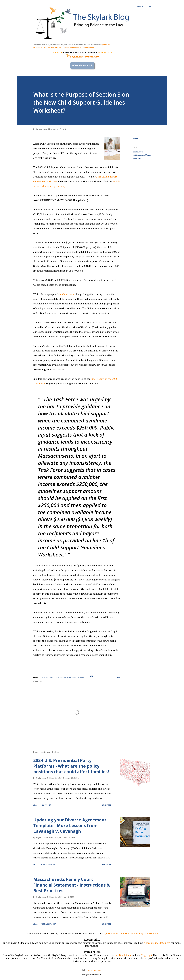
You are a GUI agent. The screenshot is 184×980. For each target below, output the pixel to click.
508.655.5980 (92, 57)
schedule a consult (82, 65)
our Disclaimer (123, 955)
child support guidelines (142, 155)
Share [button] (136, 138)
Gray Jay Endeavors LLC (52, 47)
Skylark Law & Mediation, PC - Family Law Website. (130, 933)
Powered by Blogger (92, 970)
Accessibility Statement (157, 943)
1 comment (46, 805)
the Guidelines (66, 294)
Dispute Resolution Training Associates (80, 47)
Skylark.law (74, 57)
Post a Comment (48, 865)
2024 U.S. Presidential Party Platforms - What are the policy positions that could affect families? (71, 766)
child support (138, 152)
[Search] (140, 7)
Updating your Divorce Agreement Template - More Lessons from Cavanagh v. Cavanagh (70, 825)
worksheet (137, 158)
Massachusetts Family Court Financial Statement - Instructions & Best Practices (72, 885)
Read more (106, 805)
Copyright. (147, 955)
